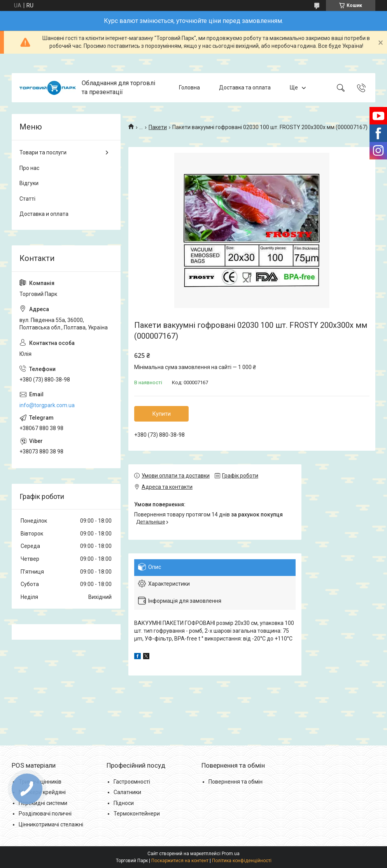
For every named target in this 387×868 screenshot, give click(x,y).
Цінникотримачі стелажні (51, 824)
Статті (27, 199)
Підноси (124, 803)
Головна (189, 87)
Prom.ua (231, 854)
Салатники (127, 792)
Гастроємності (132, 782)
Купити (162, 414)
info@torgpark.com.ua (47, 405)
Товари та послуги (43, 152)
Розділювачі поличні (45, 814)
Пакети (158, 127)
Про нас (29, 168)
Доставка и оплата (44, 214)
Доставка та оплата (245, 87)
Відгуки (29, 183)
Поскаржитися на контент (180, 861)
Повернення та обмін (236, 782)
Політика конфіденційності (242, 861)
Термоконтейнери (137, 814)
